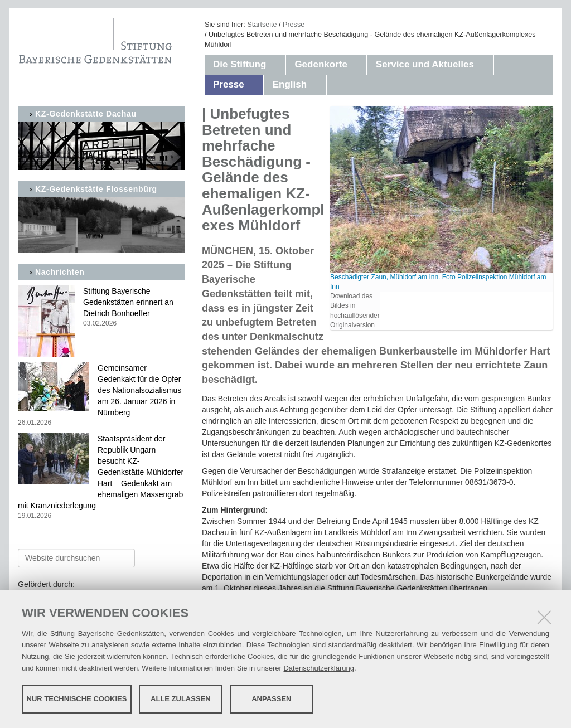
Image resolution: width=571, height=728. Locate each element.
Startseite (262, 25)
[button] (277, 65)
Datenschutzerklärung (318, 668)
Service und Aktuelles (425, 64)
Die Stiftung (239, 64)
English (290, 84)
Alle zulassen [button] (181, 699)
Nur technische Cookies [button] (77, 699)
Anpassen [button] (271, 699)
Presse (294, 25)
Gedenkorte (321, 64)
